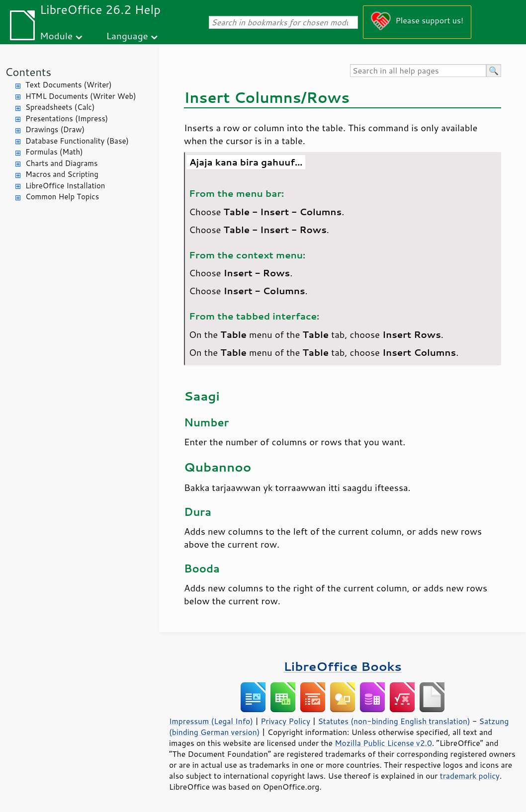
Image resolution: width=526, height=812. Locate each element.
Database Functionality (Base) (77, 141)
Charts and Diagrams (61, 163)
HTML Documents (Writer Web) (81, 96)
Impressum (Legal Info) (211, 721)
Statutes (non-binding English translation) (394, 721)
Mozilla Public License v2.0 (383, 743)
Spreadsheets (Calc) (60, 107)
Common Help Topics (62, 197)
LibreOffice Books (343, 666)
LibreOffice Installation (65, 186)
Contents (28, 72)
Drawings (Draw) (55, 129)
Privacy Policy (285, 721)
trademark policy (470, 776)
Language (127, 36)
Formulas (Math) (54, 152)
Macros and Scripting (62, 174)
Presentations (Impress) (67, 119)
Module (56, 36)
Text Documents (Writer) (69, 85)
